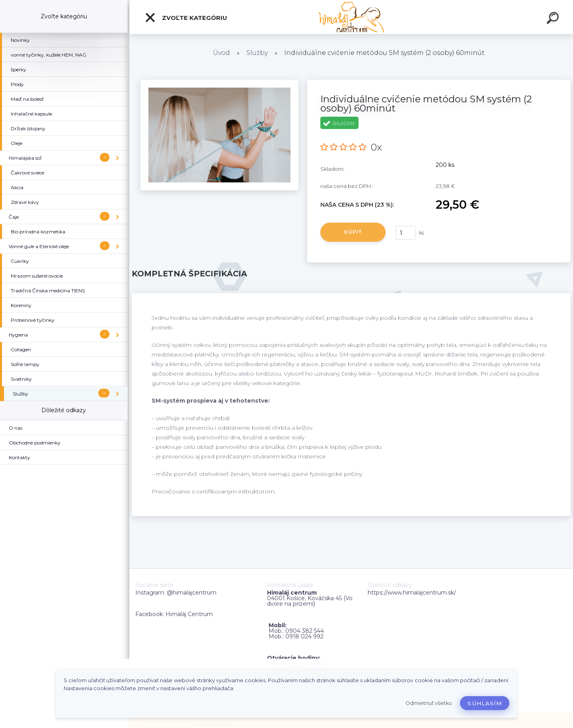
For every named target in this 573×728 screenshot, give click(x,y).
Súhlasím (485, 703)
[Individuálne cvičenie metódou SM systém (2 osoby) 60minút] (219, 82)
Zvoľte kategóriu (186, 18)
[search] (554, 19)
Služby (257, 53)
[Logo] (351, 17)
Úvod (221, 53)
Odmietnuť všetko (429, 703)
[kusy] (405, 233)
